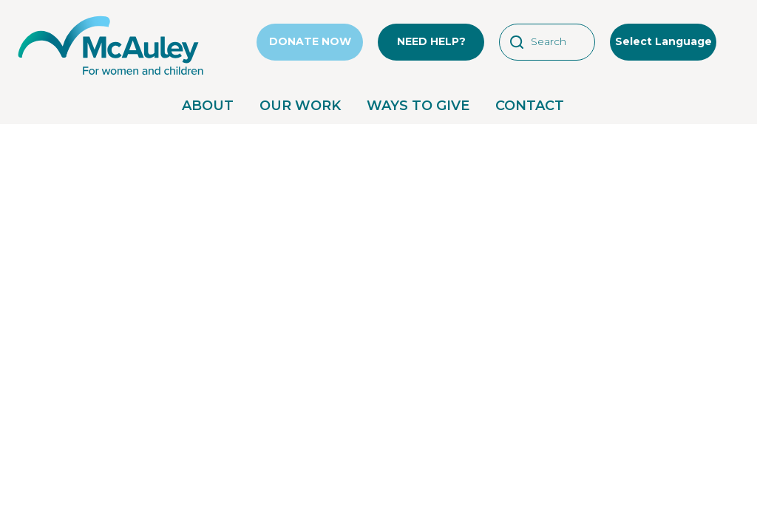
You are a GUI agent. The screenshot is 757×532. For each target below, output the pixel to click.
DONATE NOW (310, 41)
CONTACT (530, 106)
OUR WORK (300, 106)
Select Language (663, 41)
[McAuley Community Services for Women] (111, 75)
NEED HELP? (431, 41)
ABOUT (208, 106)
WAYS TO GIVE (418, 106)
